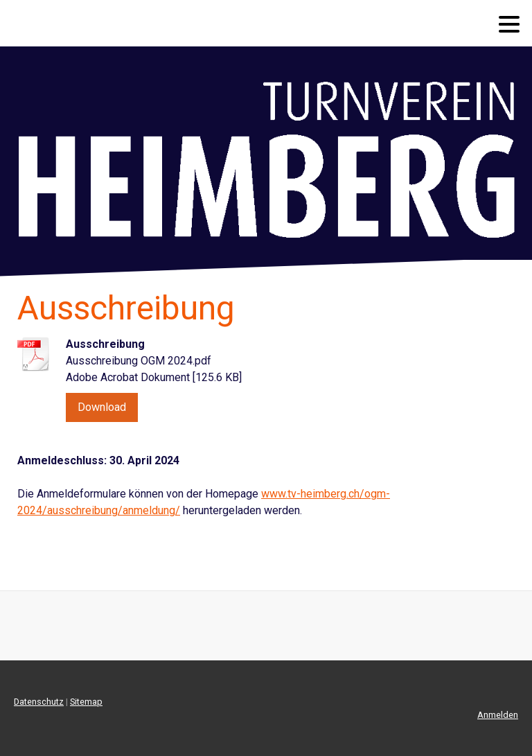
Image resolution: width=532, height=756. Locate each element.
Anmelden (498, 715)
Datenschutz (39, 702)
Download (102, 407)
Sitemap (86, 702)
